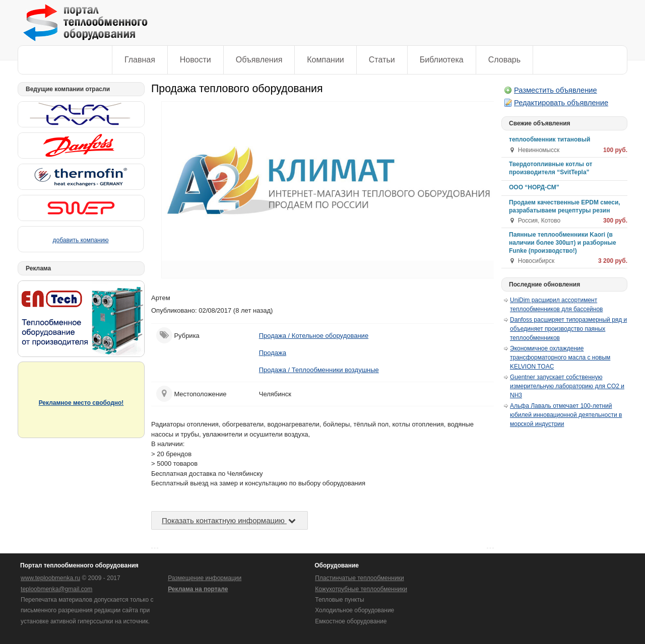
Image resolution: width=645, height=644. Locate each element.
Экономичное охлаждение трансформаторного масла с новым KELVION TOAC (560, 357)
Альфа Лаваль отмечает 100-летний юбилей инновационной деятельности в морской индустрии (566, 415)
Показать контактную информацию (230, 520)
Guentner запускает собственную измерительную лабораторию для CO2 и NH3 (567, 386)
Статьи (382, 60)
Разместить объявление (556, 90)
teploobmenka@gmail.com (56, 589)
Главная (140, 60)
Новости (196, 60)
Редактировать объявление (561, 103)
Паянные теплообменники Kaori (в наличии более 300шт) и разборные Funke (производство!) (563, 243)
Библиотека (442, 60)
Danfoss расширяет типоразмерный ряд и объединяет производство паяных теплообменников (568, 329)
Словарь (504, 60)
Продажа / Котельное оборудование (314, 336)
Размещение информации (205, 578)
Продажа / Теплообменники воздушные (319, 370)
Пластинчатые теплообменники (359, 578)
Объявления (259, 60)
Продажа (273, 353)
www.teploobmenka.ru (50, 578)
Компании (326, 60)
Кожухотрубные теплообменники (361, 589)
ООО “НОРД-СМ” (534, 187)
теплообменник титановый (550, 139)
